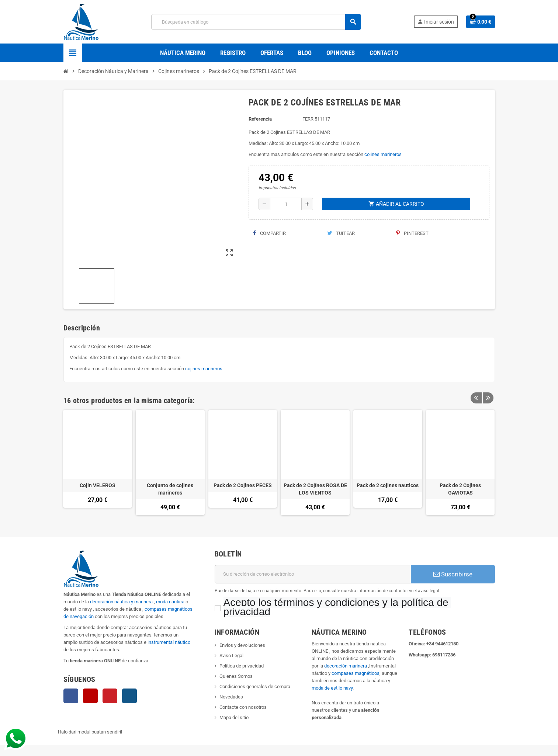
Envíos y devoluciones (242, 645)
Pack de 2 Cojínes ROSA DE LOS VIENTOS (315, 489)
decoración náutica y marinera (121, 602)
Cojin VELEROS (98, 485)
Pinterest (412, 233)
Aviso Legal (231, 656)
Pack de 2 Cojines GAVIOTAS (460, 489)
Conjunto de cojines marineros (170, 489)
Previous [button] (476, 400)
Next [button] (488, 400)
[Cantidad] (286, 204)
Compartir (269, 233)
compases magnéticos (356, 673)
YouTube (90, 696)
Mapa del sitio (234, 717)
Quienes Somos (236, 676)
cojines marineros (383, 154)
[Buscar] (256, 22)
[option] (98, 462)
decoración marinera (346, 666)
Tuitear (341, 233)
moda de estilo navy (332, 688)
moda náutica (170, 602)
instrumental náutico (169, 642)
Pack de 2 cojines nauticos (388, 485)
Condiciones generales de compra (255, 686)
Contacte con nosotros (243, 707)
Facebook (71, 696)
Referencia (260, 119)
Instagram (129, 696)
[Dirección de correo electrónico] (313, 574)
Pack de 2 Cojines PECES (243, 485)
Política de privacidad (242, 666)
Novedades (231, 697)
